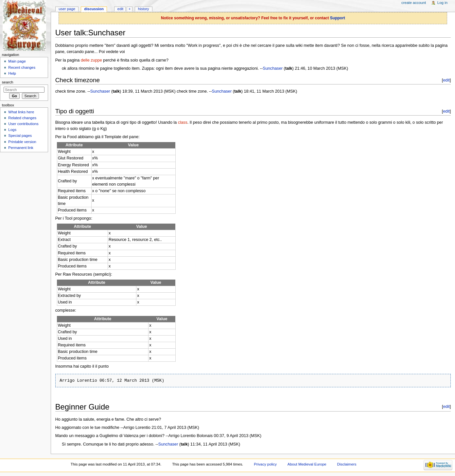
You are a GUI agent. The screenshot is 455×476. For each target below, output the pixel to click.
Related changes (22, 118)
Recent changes (22, 67)
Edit (120, 9)
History (144, 9)
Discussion (94, 9)
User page (67, 9)
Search (8, 82)
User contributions (23, 124)
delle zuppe (91, 60)
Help (12, 73)
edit (446, 80)
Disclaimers (347, 464)
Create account (414, 3)
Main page (17, 61)
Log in (442, 3)
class (183, 122)
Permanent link (21, 148)
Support (338, 18)
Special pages (20, 136)
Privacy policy (265, 464)
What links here (21, 112)
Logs (12, 130)
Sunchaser (273, 68)
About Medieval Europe (307, 464)
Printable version (22, 142)
